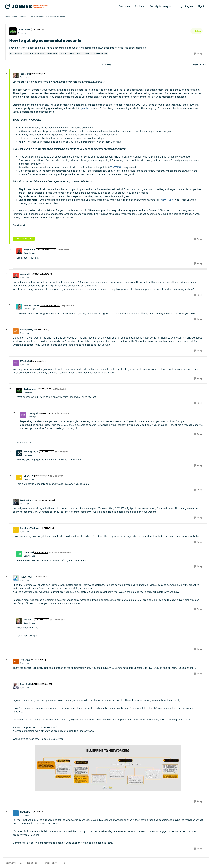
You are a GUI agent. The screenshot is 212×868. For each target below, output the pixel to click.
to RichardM (63, 250)
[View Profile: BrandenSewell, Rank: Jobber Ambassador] (19, 307)
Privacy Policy (50, 863)
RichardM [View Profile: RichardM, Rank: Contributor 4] (25, 74)
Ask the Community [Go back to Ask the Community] (39, 16)
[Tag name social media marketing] (96, 53)
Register (190, 6)
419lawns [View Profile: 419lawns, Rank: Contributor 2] (25, 660)
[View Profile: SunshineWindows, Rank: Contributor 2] (16, 530)
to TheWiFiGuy (57, 620)
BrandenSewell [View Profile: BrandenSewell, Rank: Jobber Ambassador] (31, 305)
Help (63, 863)
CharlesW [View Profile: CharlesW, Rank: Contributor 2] (29, 476)
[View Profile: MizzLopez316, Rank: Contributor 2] (19, 453)
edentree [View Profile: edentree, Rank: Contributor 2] (28, 552)
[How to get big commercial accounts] (25, 77)
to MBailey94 (59, 389)
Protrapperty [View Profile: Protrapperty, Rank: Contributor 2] (27, 330)
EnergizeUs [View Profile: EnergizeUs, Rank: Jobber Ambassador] (26, 684)
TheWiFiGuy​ (117, 167)
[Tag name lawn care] (52, 53)
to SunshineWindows (60, 552)
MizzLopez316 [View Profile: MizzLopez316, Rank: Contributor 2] (31, 452)
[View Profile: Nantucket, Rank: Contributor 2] (16, 813)
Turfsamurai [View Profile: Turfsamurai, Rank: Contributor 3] (24, 30)
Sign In (201, 6)
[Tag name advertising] (16, 53)
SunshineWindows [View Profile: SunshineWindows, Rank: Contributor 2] (30, 528)
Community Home (14, 863)
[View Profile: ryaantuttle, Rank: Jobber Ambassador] (19, 251)
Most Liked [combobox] (200, 65)
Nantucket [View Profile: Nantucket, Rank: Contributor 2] (25, 812)
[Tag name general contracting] (34, 53)
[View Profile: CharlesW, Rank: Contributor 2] (19, 478)
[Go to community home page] (27, 6)
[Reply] (198, 54)
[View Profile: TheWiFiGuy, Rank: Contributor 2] (16, 578)
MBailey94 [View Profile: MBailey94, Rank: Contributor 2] (25, 361)
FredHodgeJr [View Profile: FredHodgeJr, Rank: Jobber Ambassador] (27, 500)
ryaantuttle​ (86, 108)
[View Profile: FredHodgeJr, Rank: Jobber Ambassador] (16, 502)
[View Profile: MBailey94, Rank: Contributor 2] (16, 363)
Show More (24, 442)
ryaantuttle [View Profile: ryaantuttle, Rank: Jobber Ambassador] (29, 250)
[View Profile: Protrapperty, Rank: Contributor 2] (16, 331)
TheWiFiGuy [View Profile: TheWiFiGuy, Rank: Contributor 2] (26, 577)
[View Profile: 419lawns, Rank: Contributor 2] (16, 661)
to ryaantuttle (68, 305)
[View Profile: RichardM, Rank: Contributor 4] (16, 75)
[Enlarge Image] (108, 768)
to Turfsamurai (62, 413)
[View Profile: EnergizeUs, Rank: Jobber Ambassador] (16, 686)
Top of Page (33, 863)
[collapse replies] (6, 73)
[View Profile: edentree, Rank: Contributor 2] (19, 554)
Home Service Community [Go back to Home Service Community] (16, 16)
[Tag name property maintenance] (71, 53)
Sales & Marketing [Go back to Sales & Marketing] (58, 16)
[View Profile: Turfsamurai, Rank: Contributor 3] (13, 31)
